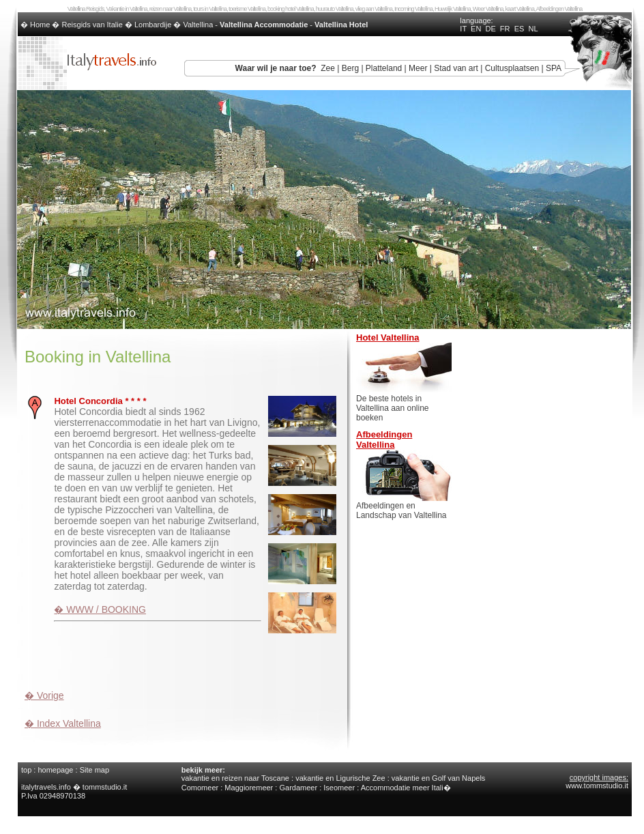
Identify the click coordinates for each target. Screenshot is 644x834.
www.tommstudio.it (597, 786)
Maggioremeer (249, 788)
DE (490, 29)
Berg (350, 68)
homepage (55, 770)
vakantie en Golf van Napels (439, 778)
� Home (36, 25)
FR (505, 29)
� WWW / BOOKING (100, 609)
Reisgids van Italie (92, 25)
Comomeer (200, 788)
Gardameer (298, 788)
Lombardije (153, 25)
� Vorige (44, 695)
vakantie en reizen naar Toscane (235, 778)
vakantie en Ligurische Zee (340, 778)
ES (519, 29)
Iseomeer (339, 788)
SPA (554, 68)
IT (463, 29)
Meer (418, 68)
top (26, 770)
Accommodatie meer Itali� (406, 788)
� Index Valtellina (63, 723)
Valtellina (198, 25)
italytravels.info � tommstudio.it (75, 787)
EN (476, 29)
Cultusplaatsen (512, 68)
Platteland (384, 68)
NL (533, 29)
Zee (328, 68)
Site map (94, 770)
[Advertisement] (184, 657)
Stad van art (456, 68)
